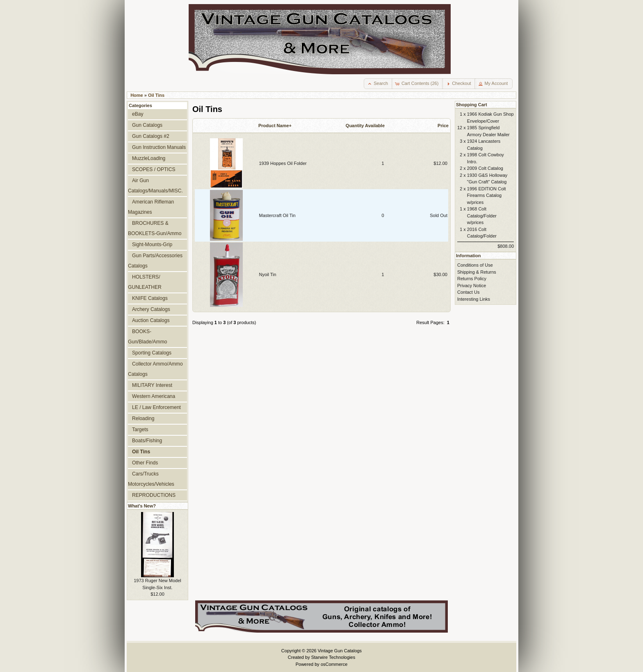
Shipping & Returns (477, 272)
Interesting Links (474, 299)
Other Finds (145, 463)
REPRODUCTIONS (154, 495)
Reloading (143, 418)
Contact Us (468, 292)
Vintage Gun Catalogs (340, 651)
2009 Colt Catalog (485, 168)
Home (137, 95)
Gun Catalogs (147, 125)
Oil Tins (156, 95)
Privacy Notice (472, 286)
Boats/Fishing (147, 441)
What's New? (142, 506)
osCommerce (334, 664)
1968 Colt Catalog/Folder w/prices (482, 216)
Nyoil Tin (268, 274)
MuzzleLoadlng (149, 158)
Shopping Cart (472, 105)
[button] (378, 84)
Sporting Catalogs (152, 353)
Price (443, 126)
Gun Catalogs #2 (151, 136)
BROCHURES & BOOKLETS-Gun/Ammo (155, 228)
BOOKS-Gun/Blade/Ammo (147, 337)
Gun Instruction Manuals (159, 147)
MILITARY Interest (152, 385)
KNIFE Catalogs (150, 298)
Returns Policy (472, 279)
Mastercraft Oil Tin (277, 215)
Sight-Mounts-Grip (152, 245)
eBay (138, 114)
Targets (140, 430)
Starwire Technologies (333, 657)
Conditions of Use (475, 265)
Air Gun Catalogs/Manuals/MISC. (155, 186)
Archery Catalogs (151, 309)
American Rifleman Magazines (151, 207)
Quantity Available (365, 126)
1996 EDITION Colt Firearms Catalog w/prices (487, 195)
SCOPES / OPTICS (154, 169)
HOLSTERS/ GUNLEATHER (145, 282)
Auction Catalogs (151, 320)
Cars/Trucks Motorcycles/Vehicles (151, 479)
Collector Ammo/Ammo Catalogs (155, 369)
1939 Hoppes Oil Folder (283, 163)
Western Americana (154, 396)
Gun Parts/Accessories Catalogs (155, 261)
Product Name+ (275, 126)
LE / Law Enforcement (156, 407)
